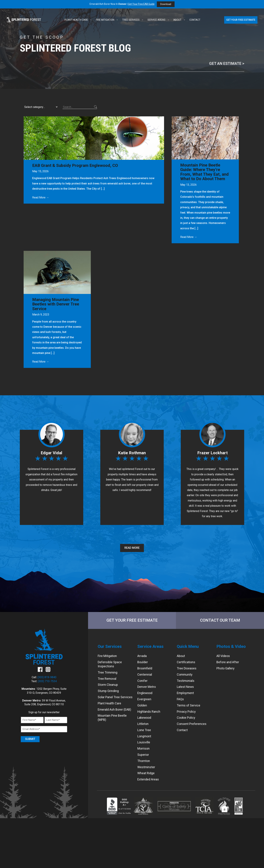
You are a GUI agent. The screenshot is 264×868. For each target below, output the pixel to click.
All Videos (223, 656)
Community (185, 674)
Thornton (144, 761)
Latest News (186, 687)
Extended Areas (148, 779)
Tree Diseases (187, 668)
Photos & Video (231, 646)
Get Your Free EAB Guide (141, 4)
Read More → (41, 197)
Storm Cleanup (108, 685)
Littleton (143, 724)
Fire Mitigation (107, 20)
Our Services (110, 646)
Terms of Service (189, 705)
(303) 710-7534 (47, 681)
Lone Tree (144, 730)
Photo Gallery (225, 668)
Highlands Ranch (149, 712)
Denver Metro (147, 687)
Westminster (146, 767)
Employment (186, 693)
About (180, 20)
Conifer (142, 681)
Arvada (142, 656)
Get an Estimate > (227, 64)
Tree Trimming (108, 672)
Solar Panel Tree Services (115, 697)
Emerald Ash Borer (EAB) (115, 709)
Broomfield (145, 668)
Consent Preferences (192, 724)
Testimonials (186, 681)
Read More (132, 548)
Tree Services (133, 20)
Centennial (145, 674)
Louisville (144, 742)
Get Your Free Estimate (241, 20)
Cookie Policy (186, 718)
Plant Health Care (79, 20)
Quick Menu (188, 646)
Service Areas (159, 20)
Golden (142, 705)
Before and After (228, 662)
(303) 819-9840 (47, 677)
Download (166, 4)
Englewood (145, 693)
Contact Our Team (220, 620)
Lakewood (144, 718)
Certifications (186, 662)
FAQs (180, 699)
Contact (195, 20)
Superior (143, 755)
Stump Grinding (108, 691)
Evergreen (144, 699)
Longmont (144, 736)
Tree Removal (107, 679)
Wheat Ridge (146, 773)
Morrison (143, 748)
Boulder (143, 662)
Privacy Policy (186, 712)
